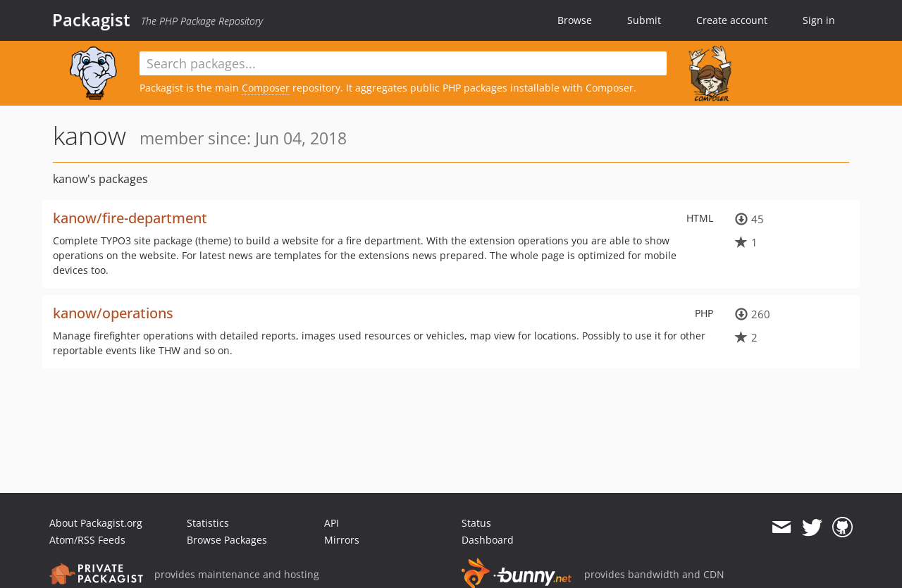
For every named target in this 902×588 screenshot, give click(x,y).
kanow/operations (113, 313)
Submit (644, 20)
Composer (266, 88)
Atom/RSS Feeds (87, 540)
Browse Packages (227, 540)
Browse (575, 20)
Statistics (208, 523)
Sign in (819, 20)
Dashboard (488, 540)
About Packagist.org (96, 523)
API (332, 523)
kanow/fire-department (130, 218)
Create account (732, 20)
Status (476, 523)
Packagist (91, 20)
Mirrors (342, 540)
